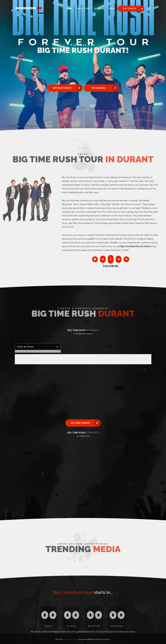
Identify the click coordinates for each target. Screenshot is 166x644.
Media (110, 9)
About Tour (82, 9)
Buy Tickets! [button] (132, 9)
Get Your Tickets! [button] (66, 88)
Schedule (98, 9)
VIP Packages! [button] (106, 88)
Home (68, 9)
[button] (148, 9)
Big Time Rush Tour (69, 638)
